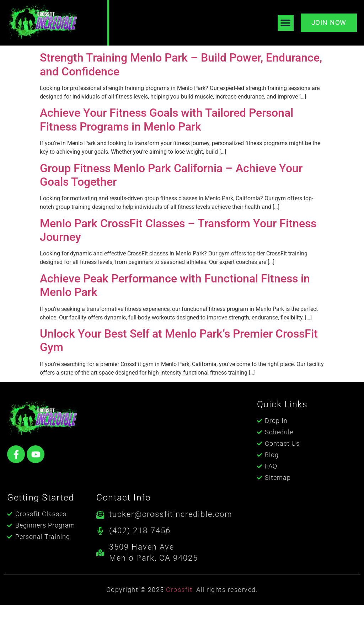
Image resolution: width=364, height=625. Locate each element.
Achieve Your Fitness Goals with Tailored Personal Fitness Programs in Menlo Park (167, 140)
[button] (286, 23)
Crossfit (179, 610)
